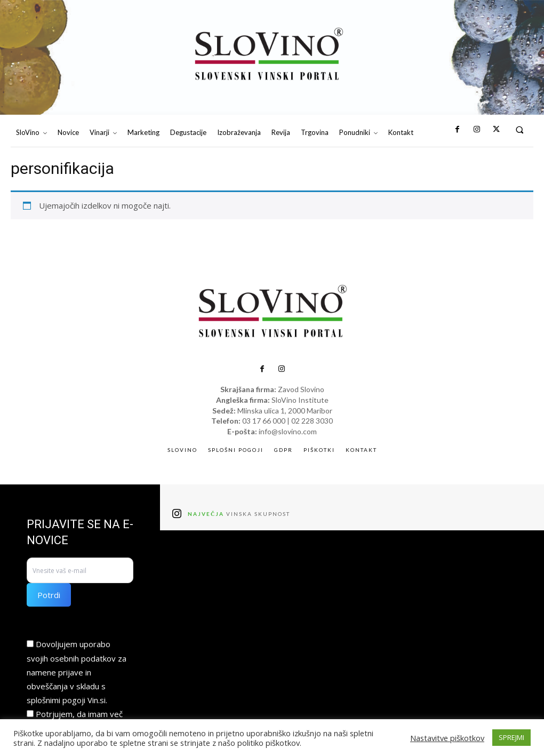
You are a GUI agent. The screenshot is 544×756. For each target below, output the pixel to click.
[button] (520, 129)
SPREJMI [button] (511, 737)
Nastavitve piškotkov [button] (447, 738)
